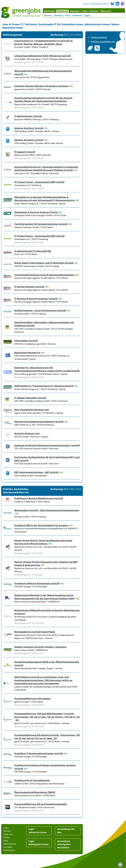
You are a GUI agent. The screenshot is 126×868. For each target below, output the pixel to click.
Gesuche (75, 11)
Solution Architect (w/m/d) (29, 128)
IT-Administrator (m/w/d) (28, 116)
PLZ (66, 35)
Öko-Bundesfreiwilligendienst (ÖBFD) (35, 792)
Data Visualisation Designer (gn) (32, 410)
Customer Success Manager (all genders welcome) (41, 86)
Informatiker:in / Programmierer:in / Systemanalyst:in (44, 386)
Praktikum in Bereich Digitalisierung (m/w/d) (39, 498)
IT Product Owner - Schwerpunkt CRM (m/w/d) (39, 182)
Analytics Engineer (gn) (27, 433)
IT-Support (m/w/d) (25, 152)
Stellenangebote (99, 37)
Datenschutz (102, 4)
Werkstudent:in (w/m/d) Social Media (35, 632)
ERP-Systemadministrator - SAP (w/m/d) (36, 472)
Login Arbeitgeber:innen (39, 843)
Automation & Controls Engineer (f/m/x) (36, 212)
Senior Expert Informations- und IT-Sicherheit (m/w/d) (44, 263)
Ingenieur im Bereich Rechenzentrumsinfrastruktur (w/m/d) (47, 445)
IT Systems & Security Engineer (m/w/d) (36, 299)
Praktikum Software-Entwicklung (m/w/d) (37, 583)
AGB (93, 4)
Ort (72, 35)
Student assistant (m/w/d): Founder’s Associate (40, 647)
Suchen (48, 15)
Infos (67, 15)
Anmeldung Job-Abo (66, 831)
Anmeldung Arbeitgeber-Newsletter (64, 844)
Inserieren (77, 15)
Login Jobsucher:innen (38, 831)
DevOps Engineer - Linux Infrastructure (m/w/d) (40, 310)
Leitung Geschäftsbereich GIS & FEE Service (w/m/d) (43, 56)
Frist (79, 35)
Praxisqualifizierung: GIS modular (32, 699)
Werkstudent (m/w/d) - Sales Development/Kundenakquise (47, 510)
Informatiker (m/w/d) (26, 341)
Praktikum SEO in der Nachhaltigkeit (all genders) (41, 525)
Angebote (62, 11)
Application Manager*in (27, 353)
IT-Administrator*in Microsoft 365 (33, 251)
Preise (86, 4)
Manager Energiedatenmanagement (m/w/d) (39, 422)
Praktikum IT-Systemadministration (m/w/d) (39, 753)
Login (87, 15)
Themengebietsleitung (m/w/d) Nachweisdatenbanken (44, 275)
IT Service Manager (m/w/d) (29, 287)
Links (85, 11)
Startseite (49, 11)
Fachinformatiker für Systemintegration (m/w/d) (41, 224)
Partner (94, 11)
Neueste (58, 15)
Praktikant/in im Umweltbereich (32, 780)
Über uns (105, 11)
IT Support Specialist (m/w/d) (30, 398)
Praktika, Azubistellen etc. (103, 42)
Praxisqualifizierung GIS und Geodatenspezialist (41, 804)
